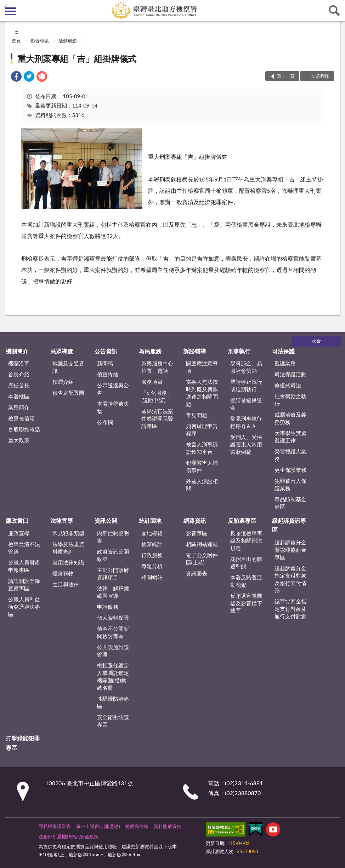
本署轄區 (19, 396)
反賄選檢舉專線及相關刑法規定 (246, 540)
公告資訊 (106, 351)
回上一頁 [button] (285, 76)
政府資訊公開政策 (113, 555)
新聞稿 (105, 363)
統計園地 (150, 520)
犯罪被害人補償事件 (202, 466)
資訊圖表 (197, 573)
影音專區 (40, 41)
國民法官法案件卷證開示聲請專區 (157, 418)
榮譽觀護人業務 (290, 455)
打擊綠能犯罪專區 (23, 743)
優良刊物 (63, 573)
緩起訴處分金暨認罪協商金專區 (290, 550)
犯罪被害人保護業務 (290, 484)
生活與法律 (66, 584)
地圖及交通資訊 (68, 367)
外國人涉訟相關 (202, 485)
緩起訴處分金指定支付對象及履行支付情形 (290, 579)
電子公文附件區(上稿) (202, 559)
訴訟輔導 (195, 351)
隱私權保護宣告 (55, 826)
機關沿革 (19, 363)
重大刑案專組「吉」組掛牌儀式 (77, 59)
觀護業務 (285, 363)
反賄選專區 (242, 520)
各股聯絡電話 (24, 429)
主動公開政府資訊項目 (113, 574)
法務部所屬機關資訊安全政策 (69, 837)
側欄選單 (11, 11)
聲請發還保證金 (246, 404)
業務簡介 (19, 407)
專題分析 (152, 566)
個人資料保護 (113, 618)
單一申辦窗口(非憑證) (98, 826)
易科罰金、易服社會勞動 (246, 367)
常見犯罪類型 (68, 533)
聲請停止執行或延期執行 (246, 385)
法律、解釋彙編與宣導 (113, 592)
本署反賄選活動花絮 (246, 581)
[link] (16, 77)
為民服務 (150, 351)
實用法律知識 (68, 562)
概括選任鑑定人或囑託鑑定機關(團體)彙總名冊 (113, 676)
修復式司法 (288, 385)
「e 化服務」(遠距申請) (157, 396)
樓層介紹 (63, 382)
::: (6, 5)
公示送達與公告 (113, 389)
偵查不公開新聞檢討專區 (113, 632)
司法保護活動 (290, 374)
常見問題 (197, 415)
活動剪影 (68, 41)
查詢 (334, 11)
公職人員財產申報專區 (24, 566)
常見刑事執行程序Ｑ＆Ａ (246, 422)
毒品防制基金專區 (290, 503)
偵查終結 (108, 374)
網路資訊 (195, 520)
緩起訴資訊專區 (289, 525)
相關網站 (152, 577)
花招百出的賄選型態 (246, 563)
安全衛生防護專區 (113, 721)
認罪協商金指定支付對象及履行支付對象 (290, 609)
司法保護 (283, 351)
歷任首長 (19, 385)
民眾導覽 (62, 351)
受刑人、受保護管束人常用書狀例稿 (246, 444)
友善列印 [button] (320, 76)
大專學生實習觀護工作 (290, 437)
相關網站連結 (202, 544)
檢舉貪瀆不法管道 (24, 548)
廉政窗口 (17, 520)
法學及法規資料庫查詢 (68, 548)
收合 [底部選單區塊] (316, 341)
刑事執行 (239, 351)
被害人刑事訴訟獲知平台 (202, 448)
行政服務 (152, 555)
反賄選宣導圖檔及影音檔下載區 (246, 603)
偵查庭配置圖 (68, 393)
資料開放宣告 (168, 826)
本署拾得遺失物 (113, 407)
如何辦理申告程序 (202, 430)
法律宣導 (62, 520)
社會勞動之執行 (290, 400)
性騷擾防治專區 (113, 702)
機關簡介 (17, 351)
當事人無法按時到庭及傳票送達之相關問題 (202, 393)
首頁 (16, 41)
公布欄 (105, 422)
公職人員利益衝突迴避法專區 (24, 607)
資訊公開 (106, 520)
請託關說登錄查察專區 (24, 585)
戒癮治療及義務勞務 (290, 418)
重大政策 (19, 440)
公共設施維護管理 (113, 651)
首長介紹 (19, 374)
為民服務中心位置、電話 (157, 367)
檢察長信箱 (21, 418)
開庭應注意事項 (202, 367)
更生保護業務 (290, 470)
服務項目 (152, 382)
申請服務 (108, 607)
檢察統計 (152, 544)
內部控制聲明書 (113, 537)
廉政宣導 (19, 533)
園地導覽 (152, 533)
